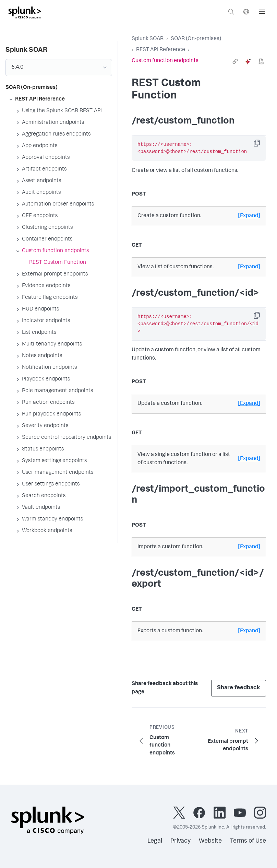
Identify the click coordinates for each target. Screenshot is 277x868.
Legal (155, 841)
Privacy (180, 841)
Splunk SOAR (148, 39)
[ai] (248, 61)
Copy (262, 145)
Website (210, 841)
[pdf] (261, 61)
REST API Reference (161, 50)
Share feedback (239, 688)
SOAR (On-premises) (196, 39)
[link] (235, 61)
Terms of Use (248, 841)
